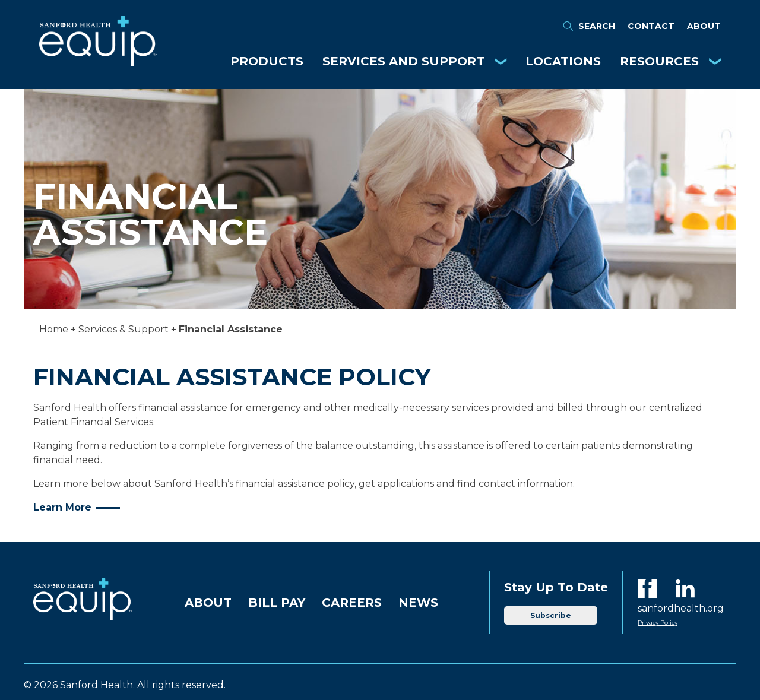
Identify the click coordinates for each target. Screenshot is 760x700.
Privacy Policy (658, 623)
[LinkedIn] (685, 588)
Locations (563, 61)
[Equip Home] (98, 63)
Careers (352, 603)
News (418, 603)
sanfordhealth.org (681, 608)
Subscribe (551, 615)
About (704, 26)
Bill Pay (277, 603)
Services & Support (123, 329)
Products (267, 61)
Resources (659, 61)
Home (54, 329)
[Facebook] (647, 588)
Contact (651, 26)
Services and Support (403, 61)
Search (589, 26)
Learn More (62, 507)
